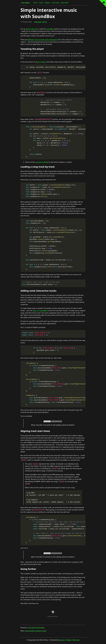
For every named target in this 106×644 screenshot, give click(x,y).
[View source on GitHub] (103, 4)
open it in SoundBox (40, 311)
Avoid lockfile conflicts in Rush (36, 631)
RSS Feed (76, 640)
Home (35, 3)
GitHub (69, 640)
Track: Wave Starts (57, 421)
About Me (65, 3)
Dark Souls (56, 3)
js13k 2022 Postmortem (36, 628)
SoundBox (50, 29)
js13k (45, 22)
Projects (47, 3)
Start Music (47, 421)
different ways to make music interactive (42, 40)
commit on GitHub (42, 162)
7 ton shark (25, 3)
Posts (41, 3)
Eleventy (62, 640)
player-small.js (41, 62)
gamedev (38, 22)
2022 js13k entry (32, 29)
